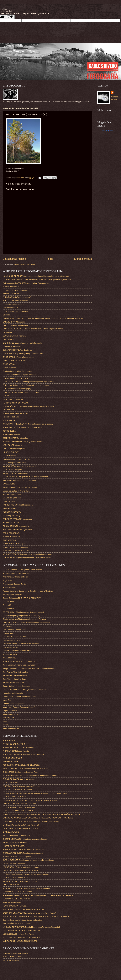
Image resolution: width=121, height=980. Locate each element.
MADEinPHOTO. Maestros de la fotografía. (20, 466)
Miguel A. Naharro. (10, 711)
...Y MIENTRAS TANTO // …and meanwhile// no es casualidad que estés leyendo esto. (37, 280)
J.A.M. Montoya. (9, 658)
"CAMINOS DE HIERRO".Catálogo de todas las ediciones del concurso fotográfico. (36, 276)
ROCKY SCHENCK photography (16, 526)
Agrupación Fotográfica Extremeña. (17, 573)
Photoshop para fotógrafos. (14, 516)
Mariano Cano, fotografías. (13, 704)
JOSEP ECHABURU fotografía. (15, 438)
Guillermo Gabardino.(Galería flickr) (17, 651)
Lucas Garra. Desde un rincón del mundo (19, 697)
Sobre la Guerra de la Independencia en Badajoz (22, 920)
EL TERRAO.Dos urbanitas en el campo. (19, 807)
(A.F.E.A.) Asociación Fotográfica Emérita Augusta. (23, 570)
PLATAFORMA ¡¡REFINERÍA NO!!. (17, 899)
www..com (108, 131)
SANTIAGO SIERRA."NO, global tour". (18, 530)
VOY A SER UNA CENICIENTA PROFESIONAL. (22, 938)
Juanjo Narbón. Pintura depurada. (16, 686)
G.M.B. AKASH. (9, 420)
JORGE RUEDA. (10, 431)
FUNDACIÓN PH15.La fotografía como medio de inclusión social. (29, 406)
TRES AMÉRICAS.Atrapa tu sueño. (17, 923)
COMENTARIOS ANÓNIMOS (14, 797)
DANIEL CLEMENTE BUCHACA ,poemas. (20, 804)
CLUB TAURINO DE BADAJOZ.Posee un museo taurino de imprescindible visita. (35, 793)
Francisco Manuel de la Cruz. (14, 637)
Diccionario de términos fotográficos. (17, 371)
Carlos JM (7, 605)
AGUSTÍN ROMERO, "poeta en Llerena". (19, 747)
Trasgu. (6, 725)
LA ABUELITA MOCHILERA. (14, 864)
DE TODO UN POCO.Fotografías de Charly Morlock (24, 612)
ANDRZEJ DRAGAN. (11, 294)
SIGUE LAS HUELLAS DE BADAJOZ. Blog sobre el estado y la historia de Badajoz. (36, 916)
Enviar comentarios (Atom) (25, 264)
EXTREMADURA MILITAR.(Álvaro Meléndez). (21, 825)
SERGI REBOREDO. (11, 533)
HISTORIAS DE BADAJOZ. (14, 846)
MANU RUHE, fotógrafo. (13, 470)
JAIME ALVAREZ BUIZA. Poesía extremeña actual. (23, 853)
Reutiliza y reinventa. (11, 960)
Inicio (50, 259)
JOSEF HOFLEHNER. (12, 435)
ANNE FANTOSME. (11, 762)
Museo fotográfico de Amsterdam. (16, 491)
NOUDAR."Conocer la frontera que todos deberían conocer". (27, 888)
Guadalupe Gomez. (11, 647)
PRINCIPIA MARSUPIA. (12, 902)
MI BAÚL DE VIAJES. (11, 885)
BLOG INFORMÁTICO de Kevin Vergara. (19, 779)
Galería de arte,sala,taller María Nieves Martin (21, 644)
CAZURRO (7, 332)
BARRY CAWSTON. (11, 308)
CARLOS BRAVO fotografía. (14, 322)
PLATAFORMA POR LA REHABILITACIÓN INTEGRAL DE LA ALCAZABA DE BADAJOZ (38, 895)
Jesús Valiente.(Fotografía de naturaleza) (19, 665)
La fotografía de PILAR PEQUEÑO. (17, 459)
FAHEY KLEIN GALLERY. (13, 399)
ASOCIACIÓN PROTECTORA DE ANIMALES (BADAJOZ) (26, 769)
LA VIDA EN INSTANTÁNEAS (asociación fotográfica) (24, 690)
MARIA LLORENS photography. (15, 473)
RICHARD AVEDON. (11, 522)
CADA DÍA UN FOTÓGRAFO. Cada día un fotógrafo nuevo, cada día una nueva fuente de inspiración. (43, 318)
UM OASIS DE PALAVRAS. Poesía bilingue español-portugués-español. (31, 927)
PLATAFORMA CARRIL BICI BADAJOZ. (19, 892)
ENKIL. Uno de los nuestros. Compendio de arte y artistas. (26, 385)
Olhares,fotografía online (13, 498)
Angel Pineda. (8, 580)
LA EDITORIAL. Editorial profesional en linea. (21, 867)
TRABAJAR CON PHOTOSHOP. (16, 551)
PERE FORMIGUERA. (12, 512)
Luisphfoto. (7, 700)
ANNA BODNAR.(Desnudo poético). (17, 297)
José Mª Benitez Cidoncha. (13, 682)
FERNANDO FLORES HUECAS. (16, 403)
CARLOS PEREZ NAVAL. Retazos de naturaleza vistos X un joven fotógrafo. (33, 329)
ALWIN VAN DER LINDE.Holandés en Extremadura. (24, 754)
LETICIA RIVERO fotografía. (14, 449)
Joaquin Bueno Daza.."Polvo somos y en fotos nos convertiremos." (29, 668)
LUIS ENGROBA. (10, 456)
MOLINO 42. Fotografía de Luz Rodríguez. (20, 480)
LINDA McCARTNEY (11, 452)
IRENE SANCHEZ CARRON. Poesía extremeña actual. (25, 850)
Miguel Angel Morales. (12, 714)
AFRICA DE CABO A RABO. (14, 744)
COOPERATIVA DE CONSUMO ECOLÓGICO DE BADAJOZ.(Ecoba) (30, 800)
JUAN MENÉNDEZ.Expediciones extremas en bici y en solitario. (28, 860)
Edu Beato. (7, 626)
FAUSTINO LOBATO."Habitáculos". (17, 835)
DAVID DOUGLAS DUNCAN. (14, 361)
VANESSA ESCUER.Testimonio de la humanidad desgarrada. (27, 554)
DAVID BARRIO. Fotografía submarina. (18, 357)
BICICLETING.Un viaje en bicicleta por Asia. (20, 772)
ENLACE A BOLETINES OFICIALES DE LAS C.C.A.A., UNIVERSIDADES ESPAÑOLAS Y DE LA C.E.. (44, 814)
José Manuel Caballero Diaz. (14, 679)
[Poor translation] (10, 17)
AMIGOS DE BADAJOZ (12, 758)
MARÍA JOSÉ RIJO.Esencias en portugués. (20, 881)
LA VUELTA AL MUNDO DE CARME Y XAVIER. (22, 871)
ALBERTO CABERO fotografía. (15, 290)
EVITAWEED (8, 396)
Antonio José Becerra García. (15, 584)
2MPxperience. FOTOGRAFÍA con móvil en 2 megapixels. (26, 283)
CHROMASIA (8, 339)
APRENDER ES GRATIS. (13, 957)
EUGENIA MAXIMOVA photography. (17, 389)
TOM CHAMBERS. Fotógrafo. (15, 544)
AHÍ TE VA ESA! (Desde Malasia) (16, 751)
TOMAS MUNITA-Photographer (15, 547)
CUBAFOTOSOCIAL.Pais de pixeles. (18, 350)
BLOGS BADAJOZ (10, 783)
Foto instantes (8, 410)
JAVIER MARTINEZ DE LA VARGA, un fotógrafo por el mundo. (28, 424)
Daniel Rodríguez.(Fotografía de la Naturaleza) (21, 616)
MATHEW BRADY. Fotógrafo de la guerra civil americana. (26, 477)
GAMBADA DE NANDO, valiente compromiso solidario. (25, 839)
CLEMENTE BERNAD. (12, 347)
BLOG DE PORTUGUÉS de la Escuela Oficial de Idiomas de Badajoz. (31, 776)
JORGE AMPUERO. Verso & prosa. (17, 857)
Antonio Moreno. (9, 587)
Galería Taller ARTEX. (11, 640)
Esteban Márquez (10, 633)
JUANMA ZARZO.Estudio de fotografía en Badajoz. (23, 441)
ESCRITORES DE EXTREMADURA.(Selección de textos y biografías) (31, 821)
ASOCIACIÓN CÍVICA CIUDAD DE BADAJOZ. (21, 765)
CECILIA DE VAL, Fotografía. (14, 336)
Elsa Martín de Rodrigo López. (15, 630)
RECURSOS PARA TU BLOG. (15, 906)
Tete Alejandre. (9, 718)
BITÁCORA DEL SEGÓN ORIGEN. (17, 311)
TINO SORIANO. (10, 540)
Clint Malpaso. (8, 609)
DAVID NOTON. (9, 364)
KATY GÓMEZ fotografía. (13, 445)
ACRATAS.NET (9, 740)
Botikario (6, 315)
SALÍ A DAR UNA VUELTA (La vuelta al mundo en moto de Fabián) (29, 913)
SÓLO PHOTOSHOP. (11, 537)
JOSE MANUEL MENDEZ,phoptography (19, 661)
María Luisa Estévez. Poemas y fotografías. (20, 707)
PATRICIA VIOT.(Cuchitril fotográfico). (18, 505)
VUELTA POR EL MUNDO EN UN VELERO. (20, 941)
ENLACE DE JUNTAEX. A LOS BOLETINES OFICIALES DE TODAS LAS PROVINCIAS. (38, 818)
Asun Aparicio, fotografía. (13, 594)
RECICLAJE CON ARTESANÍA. (15, 953)
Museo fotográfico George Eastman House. (20, 487)
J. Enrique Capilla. (10, 654)
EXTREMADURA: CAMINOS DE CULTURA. (20, 828)
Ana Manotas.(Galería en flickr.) (15, 577)
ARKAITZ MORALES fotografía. (15, 301)
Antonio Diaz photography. (13, 304)
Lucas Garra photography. (13, 693)
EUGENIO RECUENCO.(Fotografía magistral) (21, 392)
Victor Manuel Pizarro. (12, 728)
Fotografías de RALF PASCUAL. (16, 413)
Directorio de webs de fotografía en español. (20, 375)
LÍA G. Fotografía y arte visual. (15, 463)
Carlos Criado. (8, 601)
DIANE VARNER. (10, 368)
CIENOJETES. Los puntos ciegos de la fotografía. (23, 343)
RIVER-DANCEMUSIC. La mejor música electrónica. (24, 909)
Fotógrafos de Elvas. (11, 417)
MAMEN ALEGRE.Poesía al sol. (16, 878)
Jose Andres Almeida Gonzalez (15, 672)
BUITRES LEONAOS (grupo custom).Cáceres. (21, 786)
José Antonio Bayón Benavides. (15, 675)
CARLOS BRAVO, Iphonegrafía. (16, 325)
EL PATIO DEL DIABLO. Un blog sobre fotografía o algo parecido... (29, 382)
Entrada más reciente (15, 259)
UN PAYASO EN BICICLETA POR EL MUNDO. (21, 931)
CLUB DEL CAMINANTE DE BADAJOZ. (19, 790)
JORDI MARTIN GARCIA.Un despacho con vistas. (23, 428)
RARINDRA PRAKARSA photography (18, 519)
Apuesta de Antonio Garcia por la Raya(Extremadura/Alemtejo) (28, 591)
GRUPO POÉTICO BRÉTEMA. (15, 842)
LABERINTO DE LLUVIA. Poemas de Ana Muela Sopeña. (26, 874)
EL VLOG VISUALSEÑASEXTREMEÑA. (19, 811)
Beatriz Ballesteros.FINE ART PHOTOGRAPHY (22, 598)
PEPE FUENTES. (10, 508)
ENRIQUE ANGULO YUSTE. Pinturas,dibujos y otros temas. (27, 623)
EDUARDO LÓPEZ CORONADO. (16, 378)
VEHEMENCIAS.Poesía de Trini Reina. (18, 934)
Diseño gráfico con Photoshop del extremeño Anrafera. (25, 619)
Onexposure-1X (9, 501)
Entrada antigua (83, 259)
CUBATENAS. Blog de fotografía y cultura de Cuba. (23, 353)
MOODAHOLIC (9, 484)
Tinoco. (6, 721)
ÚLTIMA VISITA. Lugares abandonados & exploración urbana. (27, 558)
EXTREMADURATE (11, 832)
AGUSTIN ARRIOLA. (11, 287)
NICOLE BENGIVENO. (12, 494)
